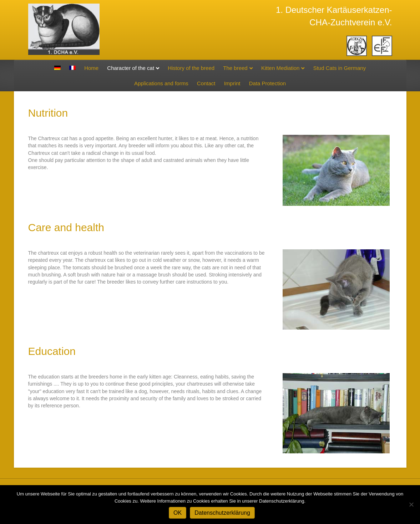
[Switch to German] (57, 68)
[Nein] (411, 504)
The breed (235, 68)
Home (91, 68)
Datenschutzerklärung (222, 513)
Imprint (232, 83)
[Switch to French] (72, 68)
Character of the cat (131, 68)
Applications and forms (161, 83)
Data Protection (267, 83)
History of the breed (191, 68)
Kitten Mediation (280, 68)
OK (178, 513)
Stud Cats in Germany (340, 68)
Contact (206, 83)
